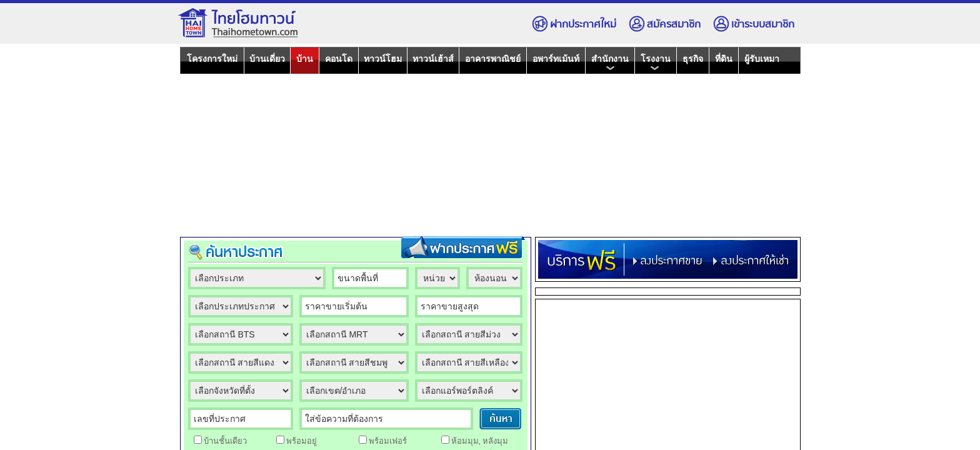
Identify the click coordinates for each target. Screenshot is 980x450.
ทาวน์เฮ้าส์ (433, 59)
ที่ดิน (724, 59)
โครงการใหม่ (212, 59)
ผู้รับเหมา (762, 59)
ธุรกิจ (693, 59)
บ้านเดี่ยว (267, 59)
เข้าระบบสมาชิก (754, 24)
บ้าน (305, 59)
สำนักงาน (610, 62)
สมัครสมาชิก (665, 24)
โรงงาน (656, 62)
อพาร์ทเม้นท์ (556, 59)
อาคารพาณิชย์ (493, 59)
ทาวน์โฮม (383, 59)
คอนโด (339, 59)
